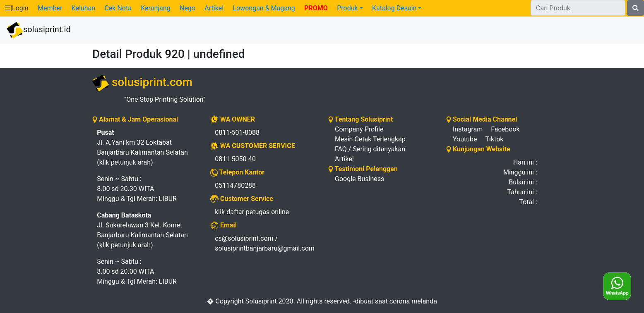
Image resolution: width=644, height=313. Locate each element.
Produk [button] (347, 8)
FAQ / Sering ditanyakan (370, 149)
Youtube (465, 139)
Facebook (505, 129)
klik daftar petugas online (252, 212)
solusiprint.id (39, 30)
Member (50, 8)
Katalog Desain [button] (394, 8)
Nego (187, 8)
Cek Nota (118, 8)
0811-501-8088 (237, 133)
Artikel (214, 8)
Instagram (468, 129)
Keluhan (83, 8)
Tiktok (495, 139)
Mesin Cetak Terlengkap (370, 139)
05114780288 (235, 185)
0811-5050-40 (235, 159)
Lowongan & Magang (264, 8)
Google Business (359, 179)
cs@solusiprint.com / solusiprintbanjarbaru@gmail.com (265, 243)
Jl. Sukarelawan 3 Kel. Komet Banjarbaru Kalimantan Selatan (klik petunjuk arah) (142, 230)
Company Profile (359, 129)
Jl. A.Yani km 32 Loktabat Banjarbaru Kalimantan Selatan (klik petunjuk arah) (142, 147)
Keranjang (155, 8)
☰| (16, 8)
